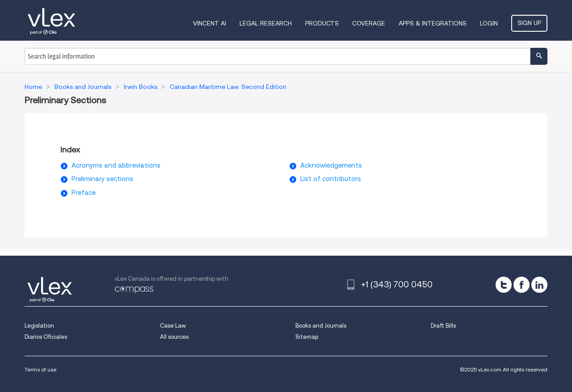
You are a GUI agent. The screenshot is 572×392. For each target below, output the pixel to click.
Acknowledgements (331, 165)
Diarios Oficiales (46, 337)
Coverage (369, 23)
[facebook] (522, 285)
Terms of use (40, 369)
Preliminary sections (102, 179)
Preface (84, 193)
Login (489, 23)
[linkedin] (539, 285)
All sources (174, 337)
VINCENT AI (210, 23)
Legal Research (266, 23)
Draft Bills (443, 326)
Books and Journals (321, 326)
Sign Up (529, 23)
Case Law (173, 326)
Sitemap (307, 337)
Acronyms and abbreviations (116, 165)
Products (322, 23)
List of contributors (331, 179)
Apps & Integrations (433, 23)
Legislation (39, 326)
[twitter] (504, 285)
